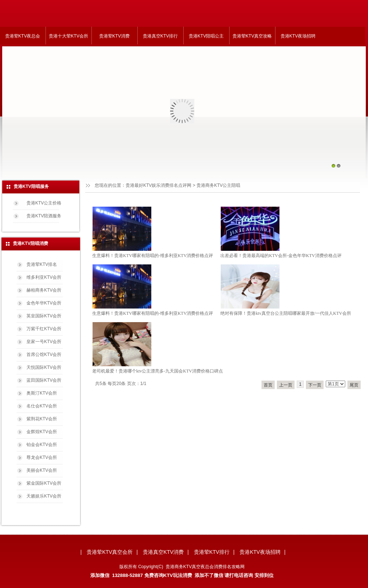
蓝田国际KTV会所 (44, 380)
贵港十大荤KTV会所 (68, 36)
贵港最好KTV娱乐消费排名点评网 (158, 185)
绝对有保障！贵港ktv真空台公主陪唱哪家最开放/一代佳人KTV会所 (286, 313)
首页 (268, 385)
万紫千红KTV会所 (44, 329)
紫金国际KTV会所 (44, 483)
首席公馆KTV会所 (44, 354)
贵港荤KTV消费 (114, 36)
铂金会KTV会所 (42, 445)
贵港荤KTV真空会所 (110, 552)
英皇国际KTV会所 (44, 316)
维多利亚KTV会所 (44, 277)
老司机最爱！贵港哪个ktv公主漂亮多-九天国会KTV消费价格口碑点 (158, 371)
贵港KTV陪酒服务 (44, 216)
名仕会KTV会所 (42, 406)
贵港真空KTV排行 (160, 36)
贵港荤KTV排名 (42, 264)
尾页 (354, 385)
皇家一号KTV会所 (44, 342)
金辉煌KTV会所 (42, 432)
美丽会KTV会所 (42, 470)
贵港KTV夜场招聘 (298, 36)
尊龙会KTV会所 (42, 457)
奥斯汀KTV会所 (42, 393)
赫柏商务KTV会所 (44, 290)
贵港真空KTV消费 (163, 552)
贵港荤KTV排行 (212, 552)
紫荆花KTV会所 (42, 419)
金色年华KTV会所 (44, 303)
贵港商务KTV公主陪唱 (218, 185)
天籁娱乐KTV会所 (44, 496)
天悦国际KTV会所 (44, 367)
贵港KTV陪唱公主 (206, 36)
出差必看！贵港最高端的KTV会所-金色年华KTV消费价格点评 (281, 256)
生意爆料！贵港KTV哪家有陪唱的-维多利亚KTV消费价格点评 (153, 256)
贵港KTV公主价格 (44, 203)
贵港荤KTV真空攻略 (252, 36)
